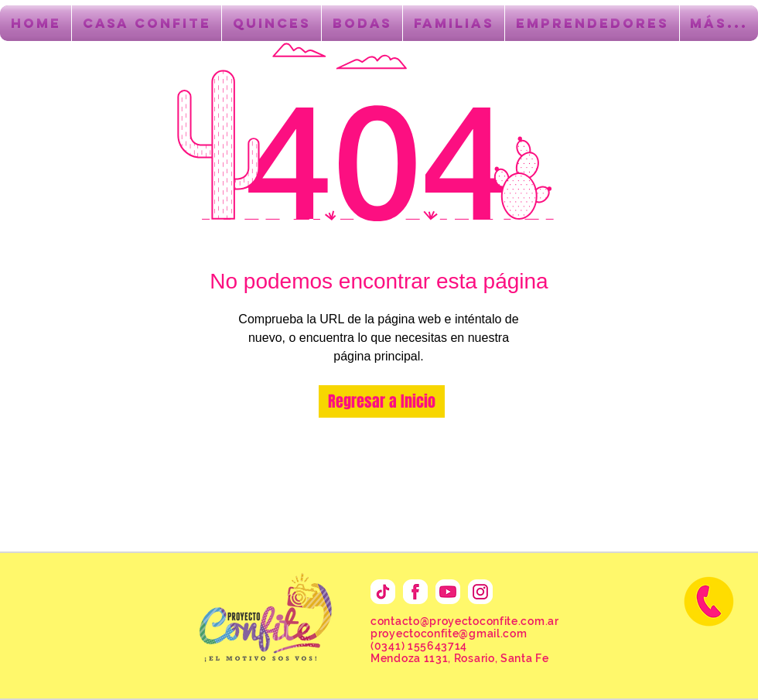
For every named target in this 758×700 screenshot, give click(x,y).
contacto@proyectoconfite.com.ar (465, 621)
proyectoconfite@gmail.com (449, 633)
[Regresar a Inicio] (382, 401)
